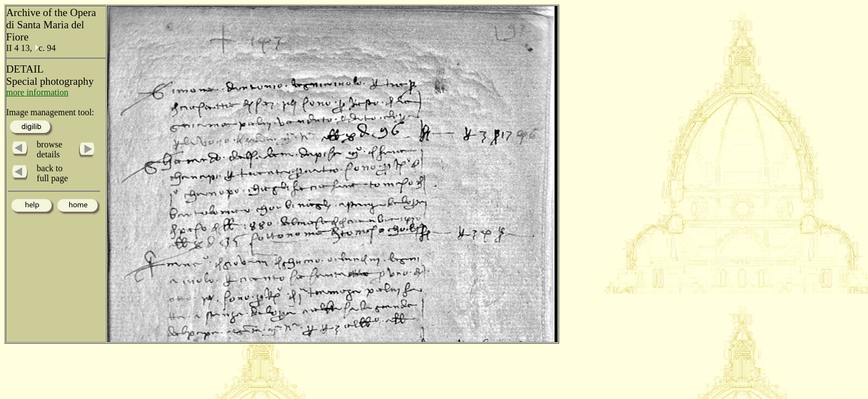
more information (37, 92)
